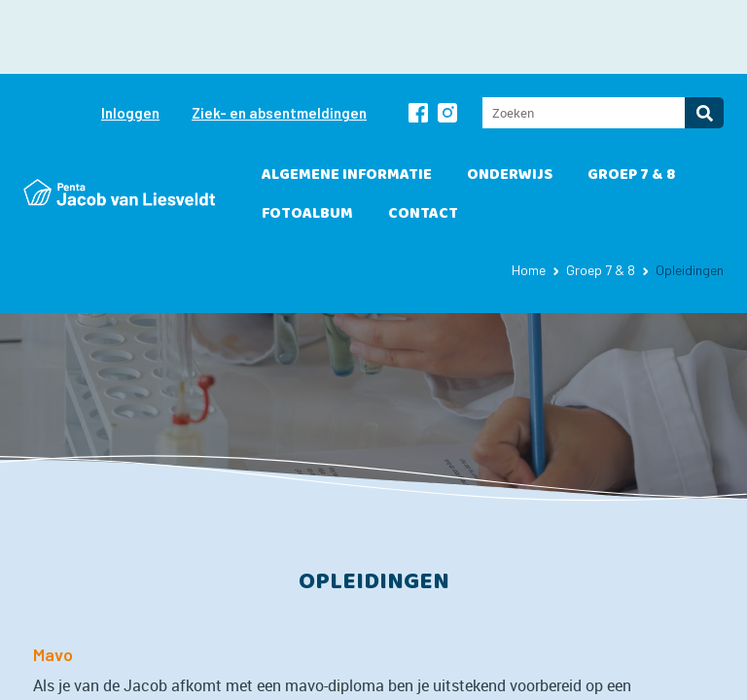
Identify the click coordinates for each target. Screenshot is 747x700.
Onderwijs (510, 101)
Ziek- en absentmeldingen (279, 39)
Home (529, 196)
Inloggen (130, 39)
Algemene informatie (347, 101)
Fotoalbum (307, 140)
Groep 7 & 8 (631, 101)
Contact (423, 140)
